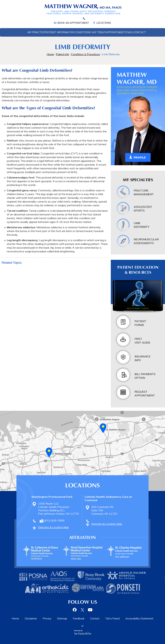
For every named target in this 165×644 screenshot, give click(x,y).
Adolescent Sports (143, 209)
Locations (104, 23)
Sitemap (62, 618)
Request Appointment (145, 394)
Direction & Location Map (53, 527)
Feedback (79, 618)
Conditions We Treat (90, 32)
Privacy (47, 618)
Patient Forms (140, 323)
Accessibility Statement (139, 618)
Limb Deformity (141, 225)
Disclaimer (31, 618)
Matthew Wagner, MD (137, 78)
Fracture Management (144, 192)
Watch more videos (138, 308)
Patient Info (63, 54)
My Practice (36, 32)
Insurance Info (142, 358)
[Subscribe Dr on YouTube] (90, 610)
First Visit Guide (142, 341)
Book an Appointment (73, 23)
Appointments (116, 32)
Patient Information (60, 32)
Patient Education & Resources (138, 270)
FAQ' (130, 32)
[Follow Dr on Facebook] (75, 610)
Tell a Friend (112, 618)
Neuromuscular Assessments (146, 241)
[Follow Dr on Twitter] (82, 610)
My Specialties (138, 180)
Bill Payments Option (145, 376)
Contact (140, 32)
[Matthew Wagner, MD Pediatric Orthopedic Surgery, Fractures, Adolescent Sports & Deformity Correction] (83, 9)
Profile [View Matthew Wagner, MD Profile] (140, 157)
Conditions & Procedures (86, 54)
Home (23, 32)
